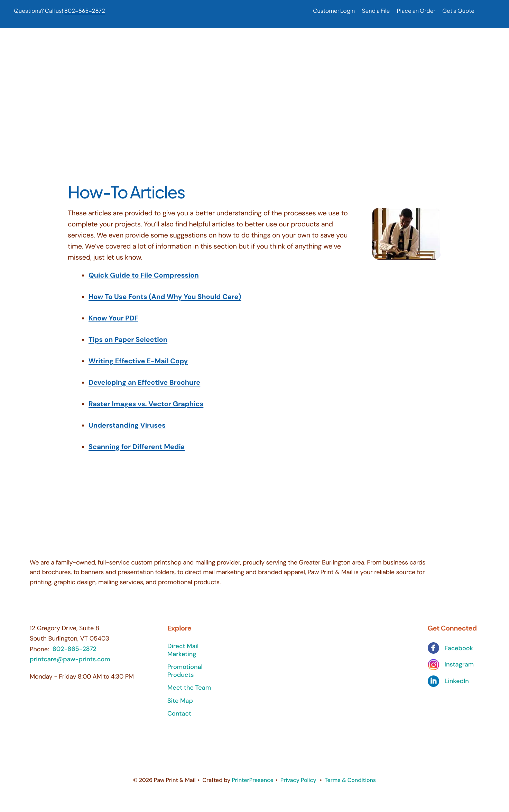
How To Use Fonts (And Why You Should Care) (165, 302)
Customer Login (334, 11)
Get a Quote (458, 11)
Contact (179, 719)
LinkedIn (457, 686)
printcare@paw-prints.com (70, 664)
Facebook (459, 653)
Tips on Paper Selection (128, 345)
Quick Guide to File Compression (144, 280)
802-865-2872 (85, 11)
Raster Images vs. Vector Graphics (146, 409)
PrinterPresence (253, 785)
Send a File (376, 11)
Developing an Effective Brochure (144, 388)
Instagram (459, 670)
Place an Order (416, 11)
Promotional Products (185, 676)
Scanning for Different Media (137, 452)
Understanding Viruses (127, 430)
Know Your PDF (113, 323)
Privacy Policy (298, 785)
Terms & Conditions (350, 785)
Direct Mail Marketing (183, 655)
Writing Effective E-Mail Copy (138, 366)
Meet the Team (189, 693)
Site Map (180, 706)
